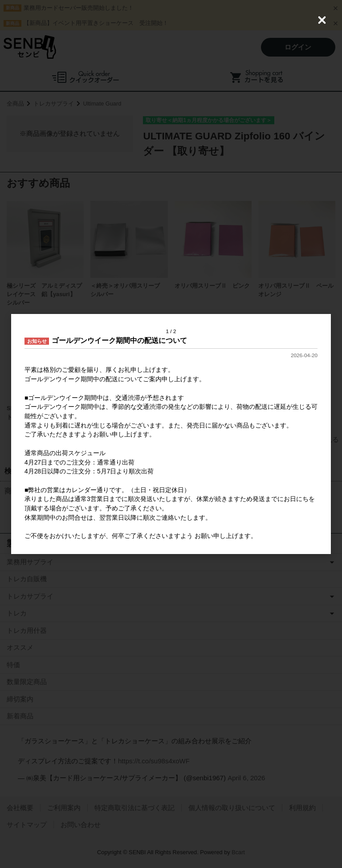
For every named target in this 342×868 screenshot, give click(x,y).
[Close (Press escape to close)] (322, 20)
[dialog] (171, 434)
